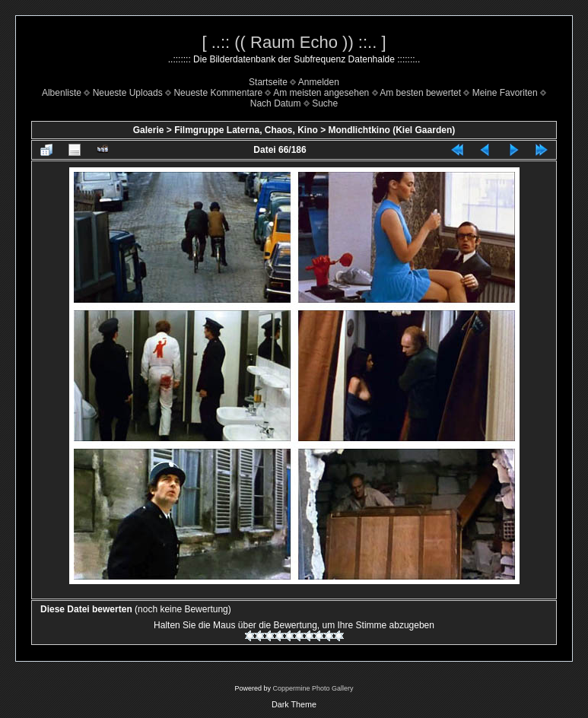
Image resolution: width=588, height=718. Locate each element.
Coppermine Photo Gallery (313, 688)
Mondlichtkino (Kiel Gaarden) (392, 130)
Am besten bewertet (420, 93)
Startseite (268, 82)
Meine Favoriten (505, 93)
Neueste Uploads (128, 93)
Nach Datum (276, 103)
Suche (325, 103)
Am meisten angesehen (321, 93)
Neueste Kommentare (218, 93)
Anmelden (319, 82)
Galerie (149, 130)
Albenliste (62, 93)
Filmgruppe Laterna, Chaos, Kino (246, 130)
